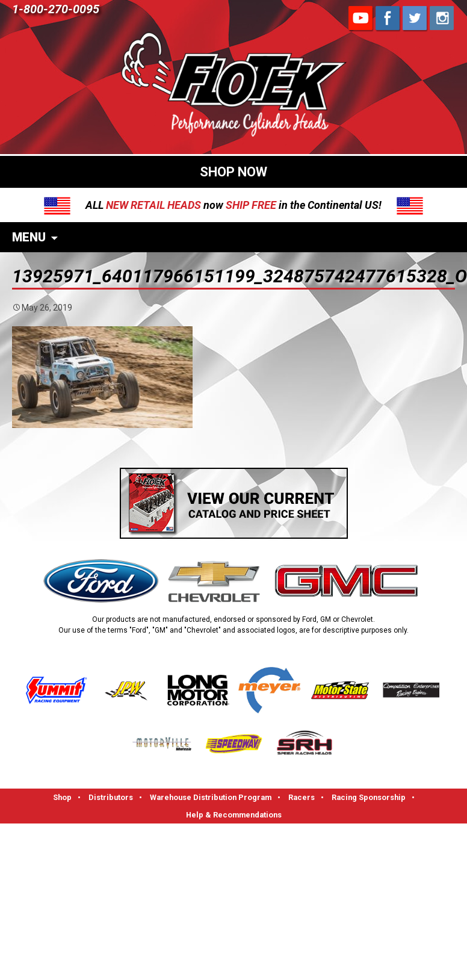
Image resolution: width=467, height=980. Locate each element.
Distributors (111, 797)
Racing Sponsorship (369, 797)
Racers (302, 797)
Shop (62, 797)
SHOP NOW (233, 172)
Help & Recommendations (234, 815)
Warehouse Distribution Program (211, 797)
